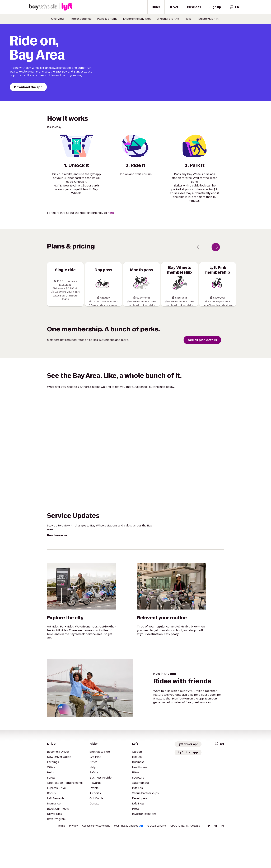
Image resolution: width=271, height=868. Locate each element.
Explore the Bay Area (137, 19)
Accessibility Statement (96, 860)
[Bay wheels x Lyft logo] (51, 7)
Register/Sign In (208, 19)
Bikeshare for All (168, 19)
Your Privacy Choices (129, 860)
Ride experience (80, 19)
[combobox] (234, 7)
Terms (61, 860)
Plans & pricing (107, 19)
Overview (58, 19)
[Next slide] (216, 278)
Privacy (73, 860)
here (111, 243)
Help (188, 19)
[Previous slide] (199, 278)
